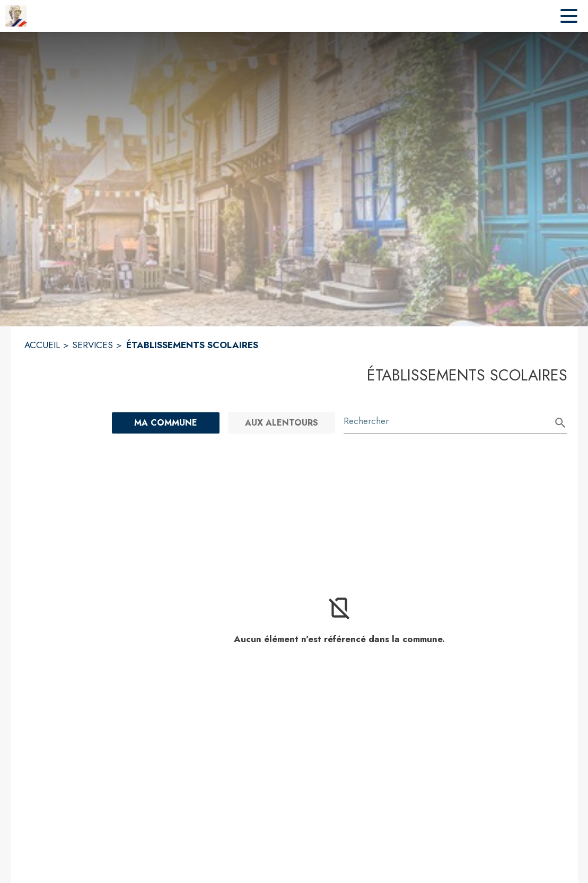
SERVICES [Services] (93, 345)
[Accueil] (16, 16)
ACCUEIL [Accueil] (42, 345)
